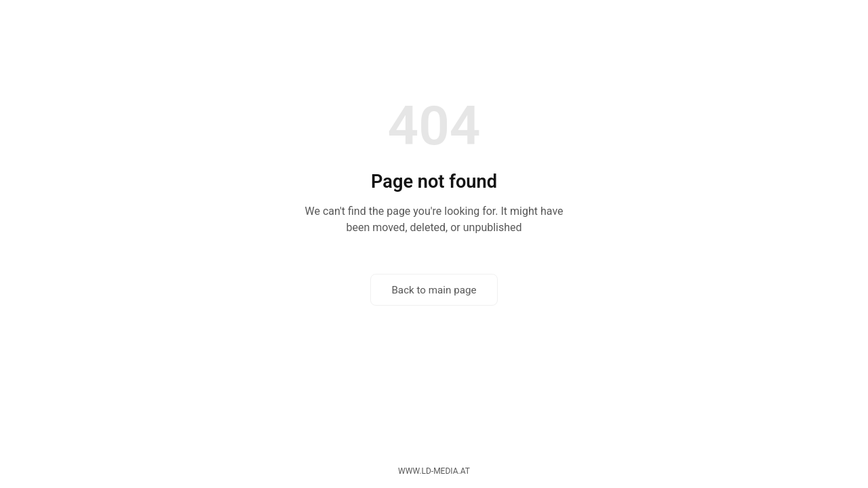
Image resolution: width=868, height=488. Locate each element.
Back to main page (434, 290)
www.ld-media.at (434, 471)
